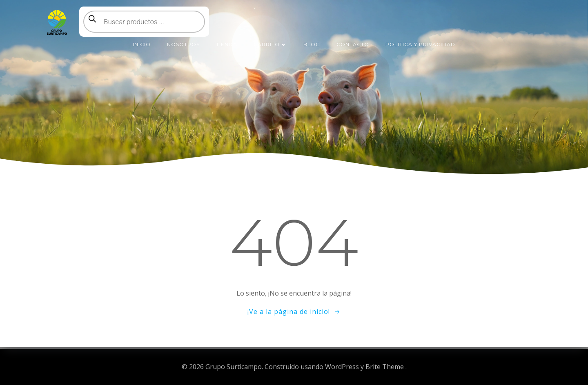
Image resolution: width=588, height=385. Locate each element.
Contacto (353, 44)
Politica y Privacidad (420, 44)
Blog (312, 44)
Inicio (142, 44)
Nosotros (183, 44)
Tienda (227, 44)
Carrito (270, 44)
